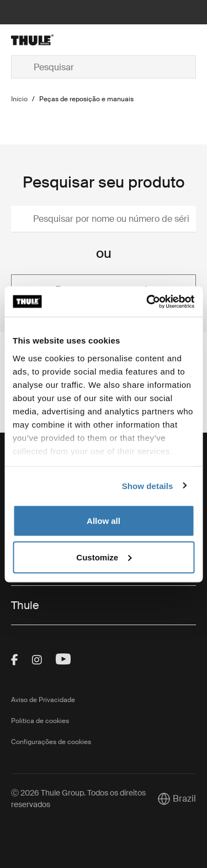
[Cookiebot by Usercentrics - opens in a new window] (147, 302)
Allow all (104, 521)
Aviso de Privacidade (43, 700)
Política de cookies (40, 721)
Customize (104, 557)
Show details (148, 485)
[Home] (41, 40)
